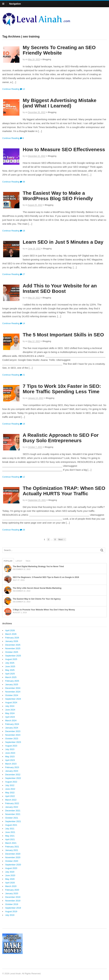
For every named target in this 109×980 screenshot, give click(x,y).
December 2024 (13, 688)
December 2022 (13, 775)
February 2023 (12, 767)
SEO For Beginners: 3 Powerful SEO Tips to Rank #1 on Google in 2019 (46, 577)
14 (22, 323)
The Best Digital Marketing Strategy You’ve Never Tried (38, 566)
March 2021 (11, 843)
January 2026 (12, 641)
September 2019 (13, 908)
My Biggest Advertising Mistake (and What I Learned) (60, 103)
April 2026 (10, 630)
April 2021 (10, 839)
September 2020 (13, 865)
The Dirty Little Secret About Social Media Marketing (37, 588)
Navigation (15, 4)
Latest (19, 561)
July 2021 (10, 829)
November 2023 (13, 735)
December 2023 (13, 731)
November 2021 (13, 814)
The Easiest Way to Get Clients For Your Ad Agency (37, 599)
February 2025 (12, 681)
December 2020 (13, 854)
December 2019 (13, 897)
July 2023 (10, 749)
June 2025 (10, 666)
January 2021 (12, 850)
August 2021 (11, 825)
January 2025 (12, 684)
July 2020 (10, 872)
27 (22, 274)
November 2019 (13, 901)
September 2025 (13, 656)
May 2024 (10, 713)
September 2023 (13, 742)
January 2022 (12, 807)
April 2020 (10, 883)
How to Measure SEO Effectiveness (64, 149)
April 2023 (10, 760)
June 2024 (10, 710)
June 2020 (10, 875)
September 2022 (13, 778)
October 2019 (12, 904)
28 (22, 530)
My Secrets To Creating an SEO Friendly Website (59, 50)
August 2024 (11, 702)
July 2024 (10, 706)
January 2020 (12, 893)
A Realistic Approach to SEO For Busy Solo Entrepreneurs (61, 438)
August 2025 (11, 659)
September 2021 (13, 821)
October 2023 (12, 739)
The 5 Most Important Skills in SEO (63, 335)
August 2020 (11, 868)
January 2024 (12, 728)
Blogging (47, 59)
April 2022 (10, 796)
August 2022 (11, 782)
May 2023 (10, 757)
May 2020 (10, 879)
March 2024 (11, 721)
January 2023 (12, 771)
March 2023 (11, 764)
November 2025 (13, 648)
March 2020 (11, 886)
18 (22, 231)
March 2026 (11, 634)
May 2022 (10, 793)
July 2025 (10, 663)
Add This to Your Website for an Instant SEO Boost (60, 288)
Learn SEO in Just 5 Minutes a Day (63, 242)
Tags (28, 561)
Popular (8, 561)
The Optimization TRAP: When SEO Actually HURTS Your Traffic (64, 491)
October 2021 (12, 818)
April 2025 (10, 674)
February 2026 (12, 638)
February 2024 (12, 724)
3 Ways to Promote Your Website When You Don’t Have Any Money (44, 610)
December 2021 (13, 811)
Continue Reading (11, 89)
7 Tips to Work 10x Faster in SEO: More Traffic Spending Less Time (62, 389)
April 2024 (10, 717)
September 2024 (13, 699)
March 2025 (11, 677)
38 (22, 182)
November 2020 (13, 857)
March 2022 (11, 800)
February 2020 (12, 890)
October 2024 (12, 695)
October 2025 (12, 652)
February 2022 (12, 803)
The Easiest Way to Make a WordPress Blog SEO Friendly (58, 196)
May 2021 (10, 836)
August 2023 (11, 746)
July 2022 (10, 785)
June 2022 (10, 789)
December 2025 (13, 645)
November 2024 (13, 692)
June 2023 (10, 753)
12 (22, 89)
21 (22, 375)
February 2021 (12, 847)
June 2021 (10, 832)
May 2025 (10, 670)
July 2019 (10, 915)
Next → (62, 539)
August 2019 (11, 911)
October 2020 (12, 861)
